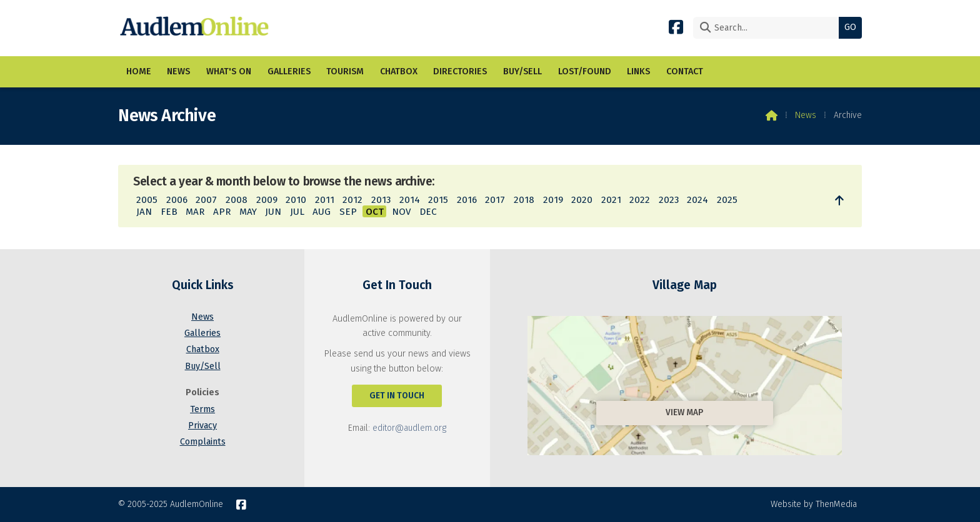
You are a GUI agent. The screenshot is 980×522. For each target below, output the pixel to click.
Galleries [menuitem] (289, 71)
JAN (144, 212)
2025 (727, 200)
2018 (524, 200)
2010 (296, 200)
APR (222, 212)
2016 (467, 200)
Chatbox (203, 349)
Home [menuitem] (139, 71)
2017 (495, 200)
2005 (147, 200)
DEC (428, 212)
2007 (206, 200)
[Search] (769, 28)
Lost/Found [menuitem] (585, 71)
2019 (553, 200)
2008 (237, 200)
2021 (611, 200)
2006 (177, 200)
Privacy (202, 426)
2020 (582, 200)
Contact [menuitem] (685, 71)
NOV (401, 212)
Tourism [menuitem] (345, 71)
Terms (202, 409)
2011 (325, 200)
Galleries (202, 333)
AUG (322, 212)
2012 (352, 200)
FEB (169, 212)
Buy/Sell (203, 366)
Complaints (203, 442)
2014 (410, 200)
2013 (381, 200)
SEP (348, 212)
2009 (267, 200)
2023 (669, 200)
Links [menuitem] (638, 71)
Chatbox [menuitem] (399, 71)
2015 (438, 200)
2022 (640, 200)
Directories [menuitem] (460, 71)
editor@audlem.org (409, 428)
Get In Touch (397, 396)
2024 (697, 200)
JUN (273, 212)
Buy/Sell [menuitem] (522, 71)
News (806, 115)
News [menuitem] (178, 71)
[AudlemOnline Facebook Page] (676, 27)
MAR (195, 212)
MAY (248, 212)
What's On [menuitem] (229, 71)
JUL (297, 212)
